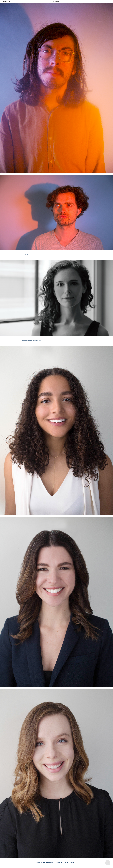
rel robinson (57, 2)
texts (5, 2)
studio (11, 2)
